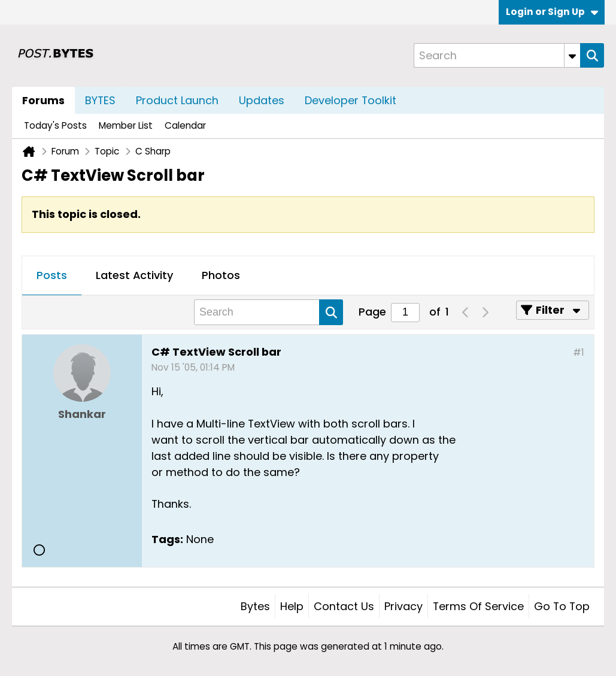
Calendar (185, 125)
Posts (52, 275)
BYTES (100, 100)
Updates (262, 100)
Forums (43, 100)
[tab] (52, 276)
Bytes (255, 606)
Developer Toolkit (351, 100)
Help (292, 606)
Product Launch (177, 100)
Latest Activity (134, 275)
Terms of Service (478, 606)
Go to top (562, 606)
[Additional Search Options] (572, 55)
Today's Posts (55, 125)
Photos (221, 275)
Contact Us (344, 606)
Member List (126, 125)
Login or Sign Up (552, 12)
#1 (579, 352)
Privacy (403, 606)
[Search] (497, 55)
